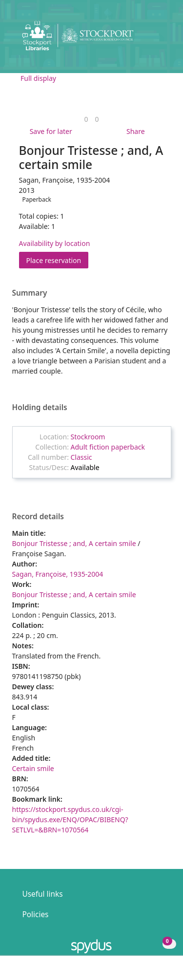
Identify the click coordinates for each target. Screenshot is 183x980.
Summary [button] (30, 293)
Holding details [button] (40, 408)
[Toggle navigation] (161, 39)
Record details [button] (38, 517)
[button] (149, 39)
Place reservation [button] (58, 260)
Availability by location (55, 243)
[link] (86, 119)
